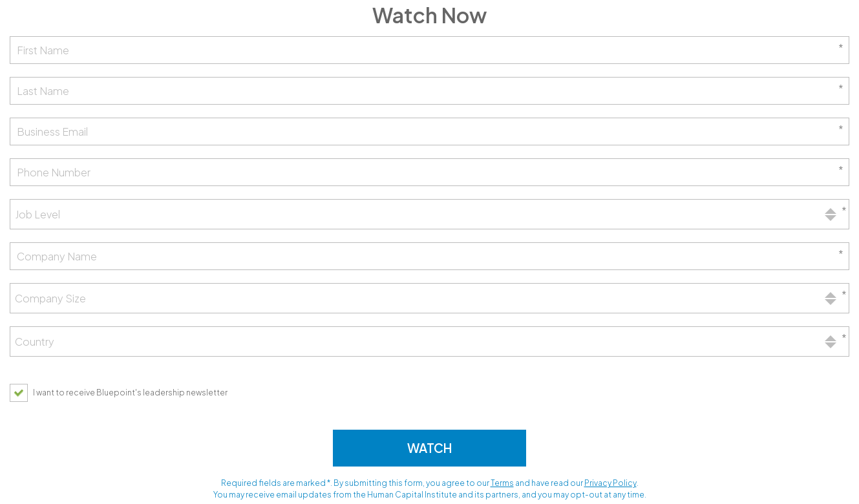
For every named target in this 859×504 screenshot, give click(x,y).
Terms (502, 483)
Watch (430, 448)
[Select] (430, 214)
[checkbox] (122, 393)
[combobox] (430, 214)
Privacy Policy (610, 483)
